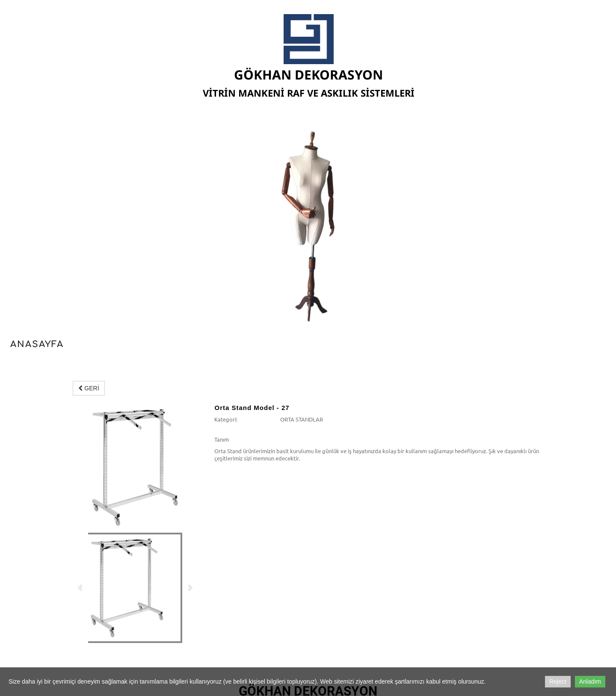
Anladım (590, 681)
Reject (558, 681)
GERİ (89, 388)
